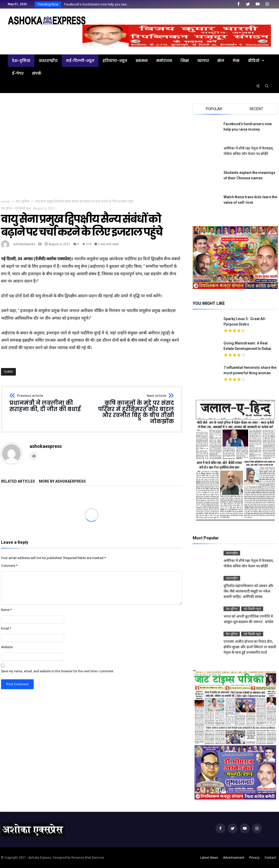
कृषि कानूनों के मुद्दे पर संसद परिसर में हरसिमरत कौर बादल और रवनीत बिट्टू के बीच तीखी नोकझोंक (134, 409)
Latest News (209, 858)
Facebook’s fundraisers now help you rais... (95, 4)
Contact (270, 858)
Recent (256, 109)
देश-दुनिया (22, 201)
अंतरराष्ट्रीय (232, 553)
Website (7, 647)
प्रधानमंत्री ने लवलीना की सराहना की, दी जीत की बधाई (49, 403)
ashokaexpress (24, 244)
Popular (214, 109)
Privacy (254, 858)
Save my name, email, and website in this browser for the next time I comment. (58, 671)
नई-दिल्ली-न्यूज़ (23, 208)
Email (6, 629)
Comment (9, 566)
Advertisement (234, 858)
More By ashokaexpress (62, 481)
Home (5, 201)
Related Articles (18, 481)
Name (6, 610)
